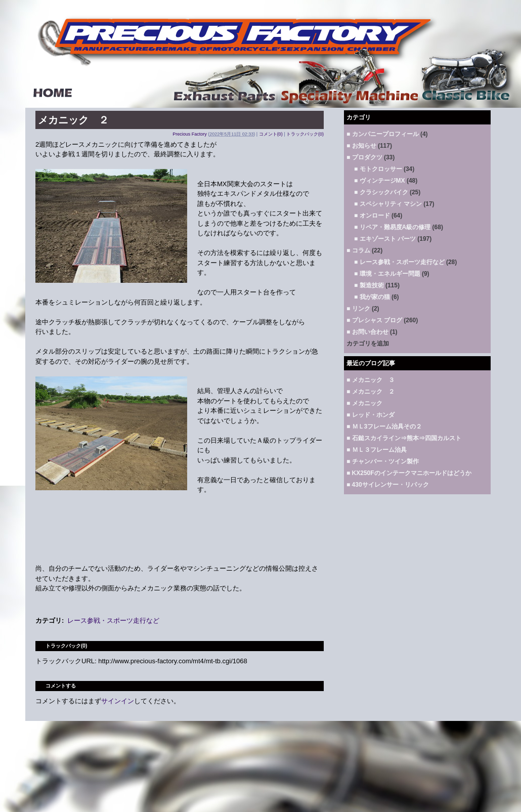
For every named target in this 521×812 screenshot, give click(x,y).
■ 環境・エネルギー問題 (387, 274)
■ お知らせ (361, 146)
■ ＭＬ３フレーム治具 (377, 450)
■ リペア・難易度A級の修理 (392, 227)
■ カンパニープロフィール (383, 134)
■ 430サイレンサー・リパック (388, 485)
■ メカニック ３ (371, 380)
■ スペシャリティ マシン (388, 204)
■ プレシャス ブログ (374, 320)
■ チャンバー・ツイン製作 (383, 461)
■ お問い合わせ (367, 332)
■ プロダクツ (364, 157)
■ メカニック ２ (371, 392)
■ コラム (358, 250)
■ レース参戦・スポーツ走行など (399, 262)
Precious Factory (190, 134)
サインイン (118, 701)
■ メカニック (364, 403)
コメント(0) (271, 134)
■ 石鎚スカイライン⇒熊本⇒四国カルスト (404, 438)
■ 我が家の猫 (372, 297)
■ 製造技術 (369, 285)
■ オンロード (372, 216)
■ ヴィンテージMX (380, 181)
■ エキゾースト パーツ (385, 239)
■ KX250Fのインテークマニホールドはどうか (409, 473)
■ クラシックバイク (381, 192)
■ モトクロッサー (378, 169)
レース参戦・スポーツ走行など (113, 621)
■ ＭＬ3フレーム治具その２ (384, 426)
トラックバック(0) (305, 134)
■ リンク (358, 309)
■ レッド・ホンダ (371, 415)
